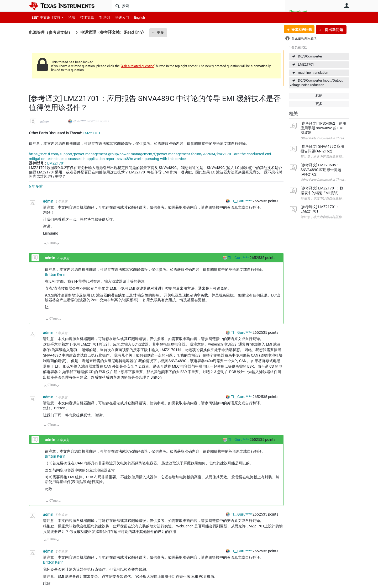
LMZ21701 (306, 64)
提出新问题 (334, 30)
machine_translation (313, 73)
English (140, 17)
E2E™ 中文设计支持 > (47, 17)
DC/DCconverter (310, 56)
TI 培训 (105, 17)
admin (44, 122)
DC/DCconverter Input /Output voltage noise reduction (316, 83)
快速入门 (122, 17)
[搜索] (198, 6)
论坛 (72, 17)
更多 (160, 33)
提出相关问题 (300, 30)
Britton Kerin (55, 274)
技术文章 (87, 17)
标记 (319, 96)
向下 (58, 244)
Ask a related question (138, 66)
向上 (45, 244)
